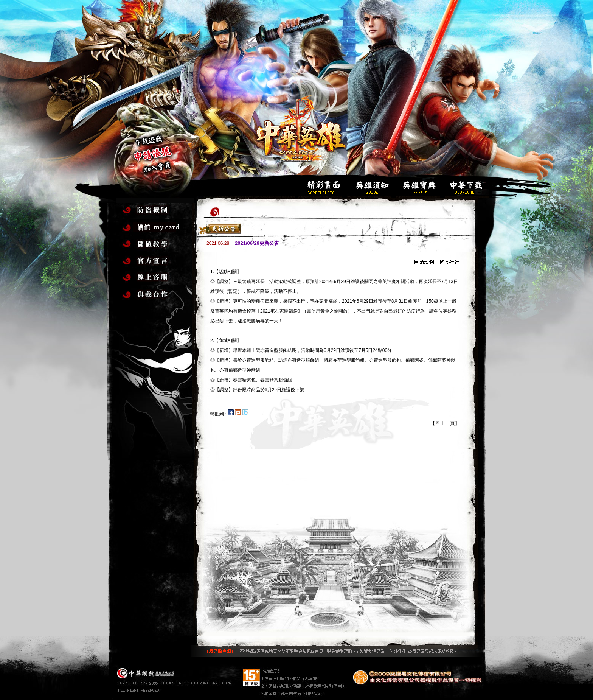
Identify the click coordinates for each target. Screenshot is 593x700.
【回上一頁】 (445, 423)
